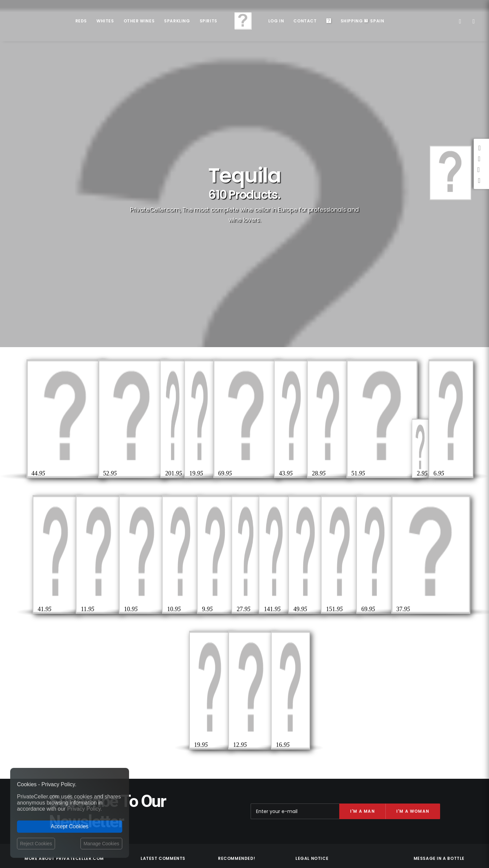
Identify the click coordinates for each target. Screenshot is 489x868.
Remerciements (446, 689)
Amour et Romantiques (438, 718)
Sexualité (395, 679)
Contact (305, 21)
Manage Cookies (101, 844)
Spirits (209, 21)
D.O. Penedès (231, 713)
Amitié (424, 699)
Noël (456, 708)
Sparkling (177, 21)
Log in (276, 21)
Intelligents (425, 679)
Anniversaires (447, 728)
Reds (81, 21)
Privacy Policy (310, 693)
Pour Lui (453, 679)
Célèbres (414, 689)
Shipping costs (311, 687)
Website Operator (314, 706)
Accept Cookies (69, 826)
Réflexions (400, 699)
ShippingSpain (363, 21)
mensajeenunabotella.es (439, 744)
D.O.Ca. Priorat (233, 696)
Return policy (309, 700)
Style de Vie (449, 699)
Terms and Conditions (319, 714)
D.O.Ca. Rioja (231, 679)
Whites (105, 21)
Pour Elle (389, 689)
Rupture (436, 708)
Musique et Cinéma (407, 728)
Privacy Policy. (85, 809)
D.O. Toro (227, 721)
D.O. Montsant (233, 704)
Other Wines (139, 21)
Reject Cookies (36, 844)
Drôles (414, 708)
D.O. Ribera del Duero (239, 688)
